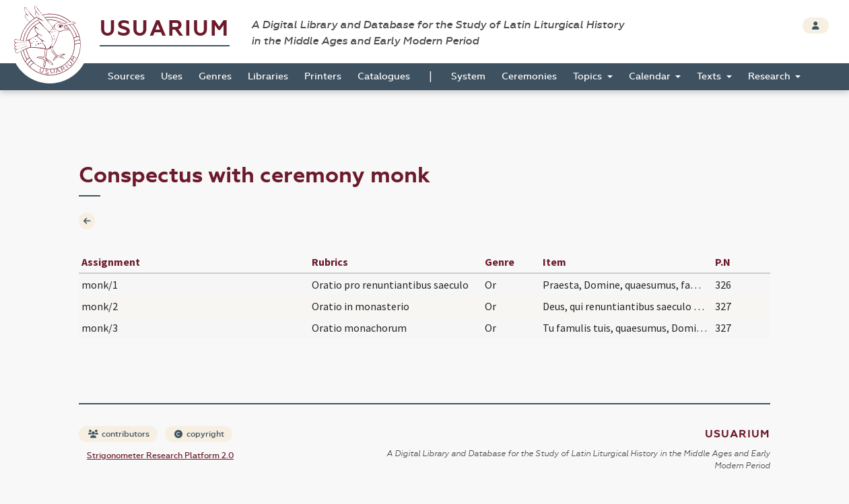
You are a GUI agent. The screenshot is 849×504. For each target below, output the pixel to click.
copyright (199, 434)
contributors (119, 434)
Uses (172, 76)
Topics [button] (589, 76)
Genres (215, 76)
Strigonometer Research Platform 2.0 (160, 456)
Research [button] (771, 76)
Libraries (268, 76)
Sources (126, 76)
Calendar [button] (651, 76)
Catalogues (384, 76)
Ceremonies (529, 76)
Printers (323, 76)
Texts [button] (710, 76)
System (468, 76)
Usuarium (165, 29)
